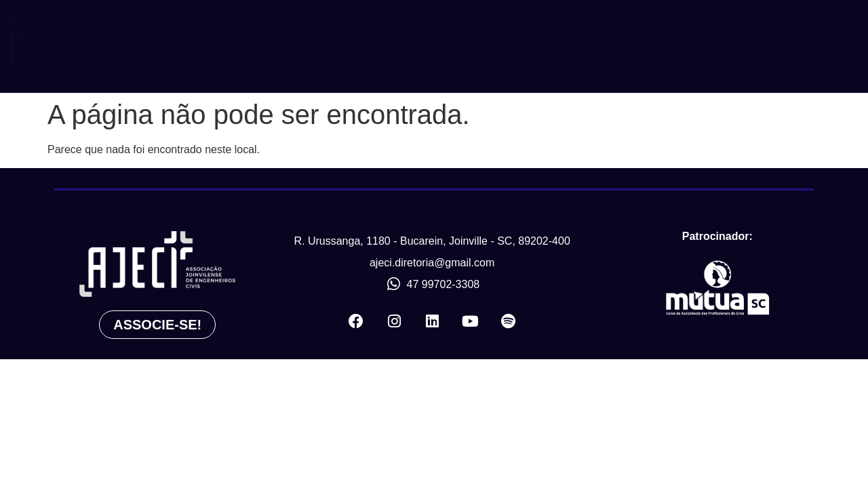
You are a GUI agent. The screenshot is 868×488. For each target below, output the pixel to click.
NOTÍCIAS (396, 46)
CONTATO (541, 46)
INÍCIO (278, 46)
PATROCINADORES (468, 46)
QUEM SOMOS (333, 46)
